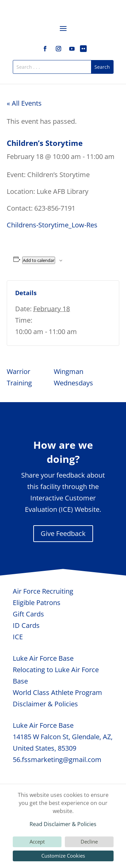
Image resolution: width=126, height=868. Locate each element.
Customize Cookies (63, 856)
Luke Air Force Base (43, 658)
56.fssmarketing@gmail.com (57, 759)
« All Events (24, 103)
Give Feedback (63, 533)
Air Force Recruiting (43, 591)
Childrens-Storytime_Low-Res (52, 225)
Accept (37, 842)
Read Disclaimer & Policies (63, 824)
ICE (18, 637)
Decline (89, 842)
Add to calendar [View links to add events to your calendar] (39, 260)
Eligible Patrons (37, 603)
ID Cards (26, 625)
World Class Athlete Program (57, 692)
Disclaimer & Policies (45, 704)
